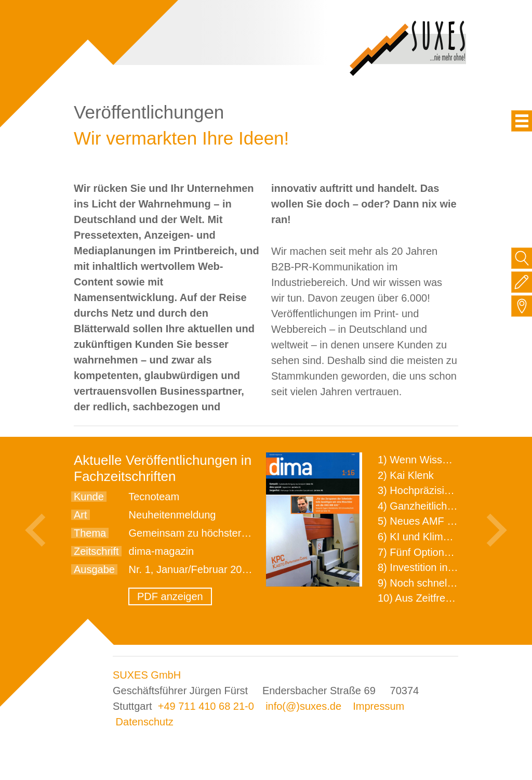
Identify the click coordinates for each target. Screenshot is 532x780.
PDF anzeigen (170, 596)
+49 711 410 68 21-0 (206, 706)
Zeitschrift (96, 551)
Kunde (89, 497)
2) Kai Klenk (406, 475)
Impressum (378, 706)
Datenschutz (145, 722)
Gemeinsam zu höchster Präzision (208, 533)
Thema (90, 533)
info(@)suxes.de (303, 706)
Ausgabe (94, 569)
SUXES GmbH (147, 675)
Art (81, 515)
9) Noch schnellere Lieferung (444, 583)
